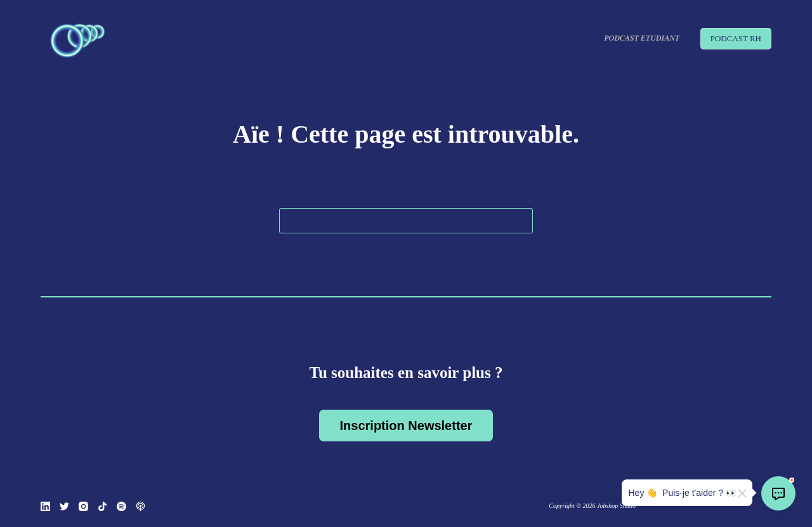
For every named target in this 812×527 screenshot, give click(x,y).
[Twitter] (64, 506)
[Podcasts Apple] (141, 506)
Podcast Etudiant (642, 38)
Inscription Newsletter (406, 426)
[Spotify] (121, 506)
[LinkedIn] (45, 506)
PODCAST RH (736, 38)
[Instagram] (83, 506)
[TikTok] (102, 506)
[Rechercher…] (406, 221)
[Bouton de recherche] (520, 221)
